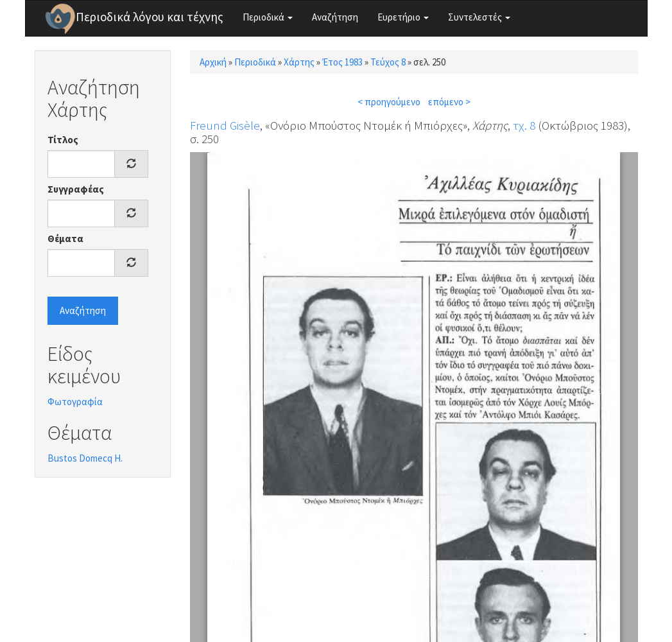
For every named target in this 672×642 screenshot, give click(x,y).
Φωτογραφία (75, 402)
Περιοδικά (268, 17)
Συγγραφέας (76, 189)
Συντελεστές (479, 17)
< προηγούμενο (389, 102)
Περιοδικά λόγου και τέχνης (150, 17)
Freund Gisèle (225, 125)
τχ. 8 (524, 125)
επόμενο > (449, 102)
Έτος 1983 (342, 62)
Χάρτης (299, 62)
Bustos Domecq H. (85, 458)
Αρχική (213, 62)
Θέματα (65, 239)
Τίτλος (63, 140)
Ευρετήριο (403, 17)
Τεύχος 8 (388, 62)
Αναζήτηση (335, 17)
